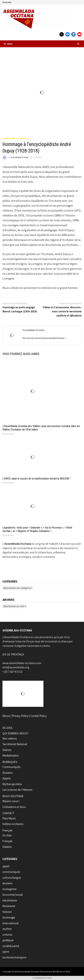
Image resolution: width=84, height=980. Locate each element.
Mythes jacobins (12, 784)
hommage (21, 138)
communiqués (9, 138)
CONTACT (8, 813)
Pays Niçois (9, 818)
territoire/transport (14, 957)
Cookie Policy (38, 716)
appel (6, 866)
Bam (68, 971)
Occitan (7, 835)
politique (8, 940)
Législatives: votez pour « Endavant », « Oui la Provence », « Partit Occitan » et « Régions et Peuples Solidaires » (37, 529)
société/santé (11, 946)
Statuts (7, 750)
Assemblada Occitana (20, 157)
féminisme (9, 906)
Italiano (7, 847)
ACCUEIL (8, 728)
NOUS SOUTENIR (13, 796)
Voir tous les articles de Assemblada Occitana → (45, 338)
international (10, 923)
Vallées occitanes (13, 824)
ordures (7, 935)
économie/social (13, 895)
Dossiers (8, 773)
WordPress (58, 971)
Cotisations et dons (14, 807)
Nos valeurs (10, 738)
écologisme (10, 889)
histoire (7, 912)
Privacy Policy (20, 716)
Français (7, 830)
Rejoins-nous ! (11, 801)
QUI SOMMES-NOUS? (15, 733)
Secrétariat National (15, 744)
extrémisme (10, 900)
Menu (8, 44)
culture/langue (12, 878)
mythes (7, 929)
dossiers (8, 883)
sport (6, 952)
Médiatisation (11, 755)
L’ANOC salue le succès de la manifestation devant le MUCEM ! (36, 479)
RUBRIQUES (10, 762)
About (6, 716)
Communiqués (11, 767)
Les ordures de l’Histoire (17, 790)
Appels (7, 778)
